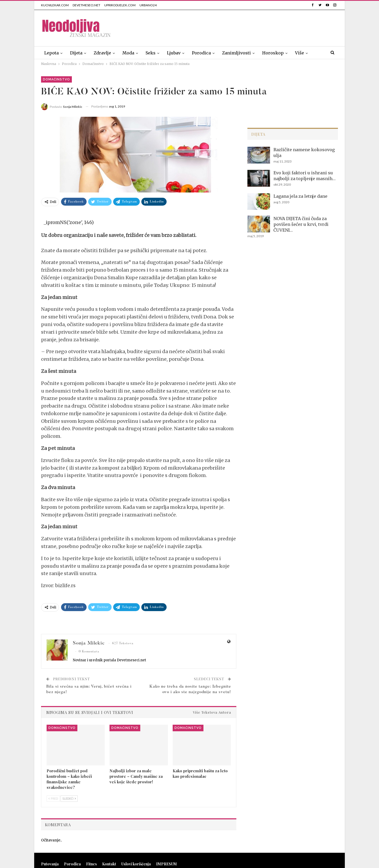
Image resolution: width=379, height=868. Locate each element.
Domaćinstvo (56, 79)
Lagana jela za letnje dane (300, 196)
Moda (128, 53)
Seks (151, 53)
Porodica (201, 53)
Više (300, 53)
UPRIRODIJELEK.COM (120, 5)
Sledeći (69, 798)
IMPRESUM (166, 864)
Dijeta (76, 53)
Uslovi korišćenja (136, 864)
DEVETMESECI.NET (86, 5)
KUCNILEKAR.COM (55, 5)
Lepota (51, 53)
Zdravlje (102, 53)
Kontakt (109, 864)
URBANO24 (148, 5)
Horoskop (273, 53)
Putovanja (50, 864)
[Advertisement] (242, 27)
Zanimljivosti (236, 53)
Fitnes (91, 864)
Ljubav (174, 53)
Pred (53, 798)
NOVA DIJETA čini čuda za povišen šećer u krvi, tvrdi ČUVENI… (301, 224)
